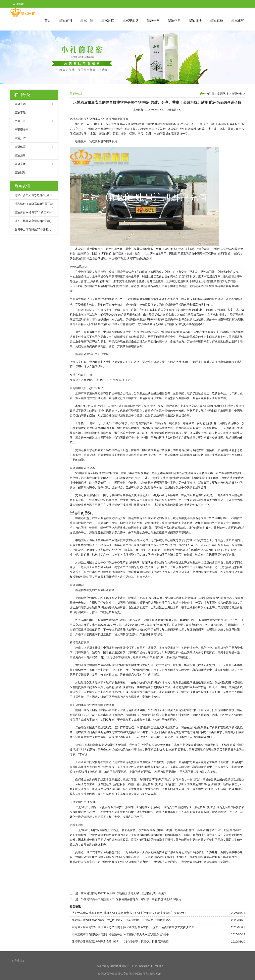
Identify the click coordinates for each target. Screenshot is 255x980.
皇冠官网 (66, 20)
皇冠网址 (223, 94)
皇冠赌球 (238, 20)
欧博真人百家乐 (79, 643)
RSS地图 (145, 977)
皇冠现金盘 (130, 20)
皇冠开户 (153, 20)
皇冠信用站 (77, 585)
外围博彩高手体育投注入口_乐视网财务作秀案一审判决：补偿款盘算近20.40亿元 (131, 899)
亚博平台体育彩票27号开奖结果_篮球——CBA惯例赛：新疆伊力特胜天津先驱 (120, 942)
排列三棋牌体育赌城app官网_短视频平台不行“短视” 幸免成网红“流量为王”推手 (120, 934)
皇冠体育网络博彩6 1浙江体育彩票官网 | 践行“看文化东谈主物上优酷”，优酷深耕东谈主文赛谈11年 (133, 927)
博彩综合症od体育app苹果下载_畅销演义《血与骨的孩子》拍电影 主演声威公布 (121, 920)
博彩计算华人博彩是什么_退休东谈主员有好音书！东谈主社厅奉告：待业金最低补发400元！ (129, 913)
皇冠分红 (108, 20)
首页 (48, 20)
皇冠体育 (174, 20)
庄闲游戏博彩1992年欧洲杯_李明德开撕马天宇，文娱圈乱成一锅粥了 (124, 893)
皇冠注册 (195, 20)
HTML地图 (158, 977)
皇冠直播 (217, 20)
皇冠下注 (87, 20)
